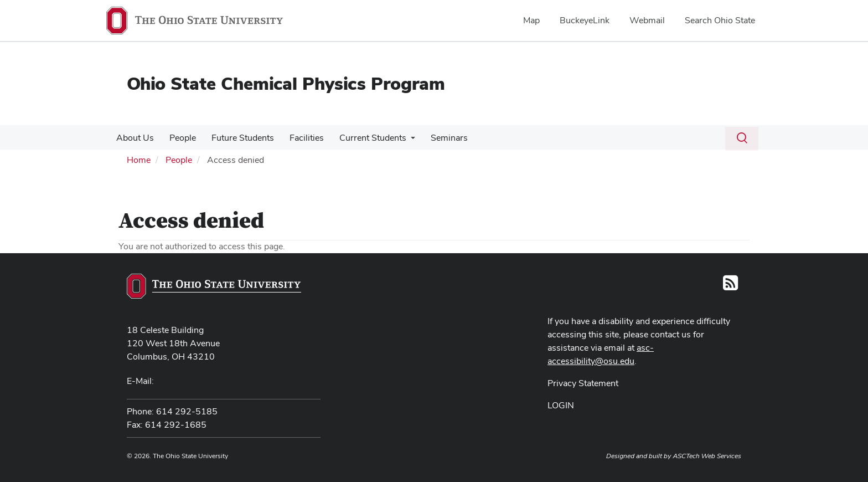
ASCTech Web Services (707, 456)
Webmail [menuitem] (647, 20)
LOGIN (561, 405)
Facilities (299, 138)
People (179, 138)
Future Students (237, 138)
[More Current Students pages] (401, 141)
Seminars (437, 138)
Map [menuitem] (531, 20)
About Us (134, 138)
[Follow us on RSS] (730, 286)
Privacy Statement (583, 383)
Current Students (363, 138)
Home (139, 160)
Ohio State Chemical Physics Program (286, 83)
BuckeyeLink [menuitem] (585, 20)
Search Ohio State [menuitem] (720, 20)
